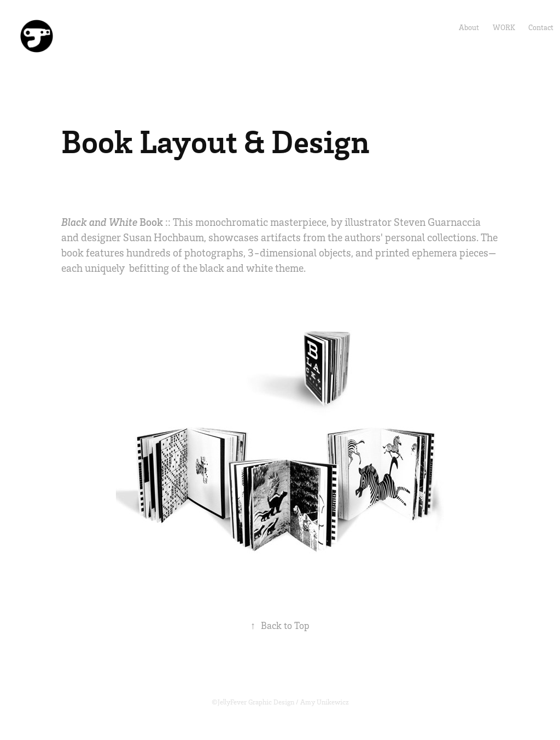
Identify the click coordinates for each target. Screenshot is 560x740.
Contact (541, 27)
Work (504, 27)
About (469, 27)
